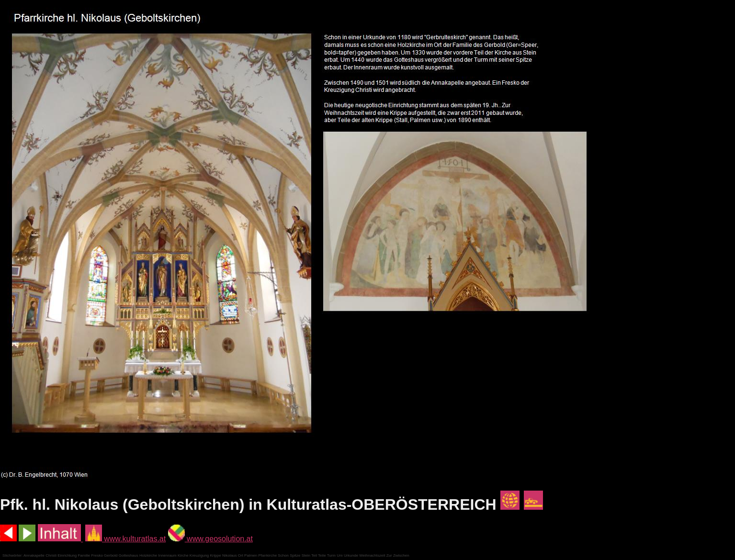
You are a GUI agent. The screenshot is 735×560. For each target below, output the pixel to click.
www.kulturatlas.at (125, 539)
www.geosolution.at (210, 539)
